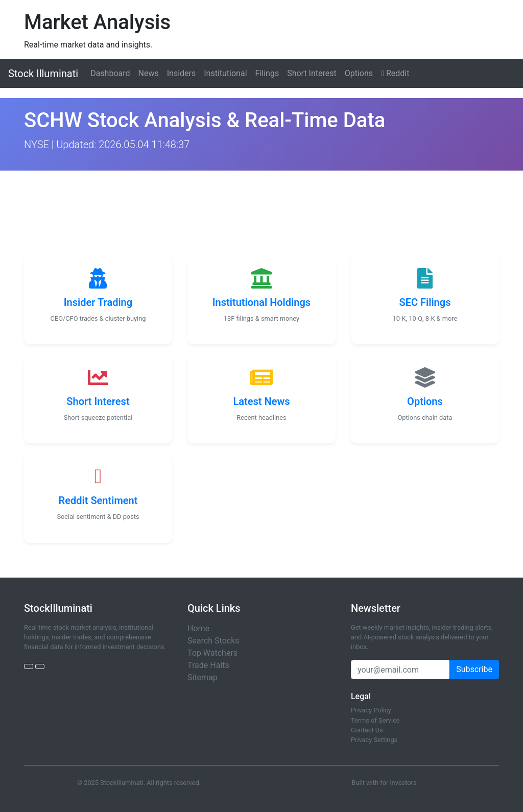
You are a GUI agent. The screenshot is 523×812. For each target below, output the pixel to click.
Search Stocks (213, 641)
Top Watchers (212, 653)
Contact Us (367, 730)
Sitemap (203, 677)
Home (198, 628)
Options (359, 73)
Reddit (395, 73)
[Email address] (400, 670)
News (149, 73)
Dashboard (110, 73)
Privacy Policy (371, 710)
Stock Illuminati (43, 74)
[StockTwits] (40, 666)
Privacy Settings (374, 740)
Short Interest (312, 73)
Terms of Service (375, 720)
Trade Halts (208, 665)
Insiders (182, 73)
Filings (267, 73)
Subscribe (474, 669)
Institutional (225, 73)
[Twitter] (29, 666)
